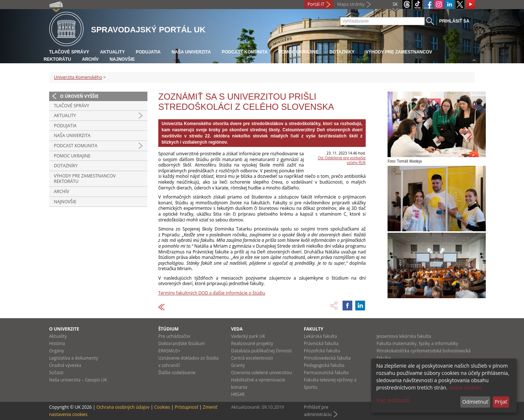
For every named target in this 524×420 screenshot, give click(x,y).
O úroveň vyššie (79, 96)
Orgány (57, 351)
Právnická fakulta (321, 343)
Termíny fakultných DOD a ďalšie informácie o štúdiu (212, 293)
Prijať (501, 402)
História (57, 343)
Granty (238, 365)
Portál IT (316, 4)
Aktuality (112, 52)
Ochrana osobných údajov (123, 407)
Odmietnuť (475, 402)
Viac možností (393, 400)
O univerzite (64, 329)
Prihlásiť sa (454, 21)
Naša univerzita (191, 52)
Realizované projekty (252, 343)
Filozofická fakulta (322, 351)
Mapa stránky (351, 4)
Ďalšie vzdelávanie (177, 373)
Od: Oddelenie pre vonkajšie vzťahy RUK (342, 160)
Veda (237, 329)
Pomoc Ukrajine (298, 52)
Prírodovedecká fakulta (327, 358)
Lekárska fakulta (320, 336)
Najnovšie (122, 59)
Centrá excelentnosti (252, 358)
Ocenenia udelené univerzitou (261, 373)
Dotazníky (342, 52)
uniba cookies (465, 387)
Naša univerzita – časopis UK (78, 380)
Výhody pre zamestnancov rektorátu (85, 179)
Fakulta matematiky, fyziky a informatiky (417, 343)
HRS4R (238, 394)
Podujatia (148, 52)
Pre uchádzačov (174, 336)
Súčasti (56, 373)
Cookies (162, 407)
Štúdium (168, 329)
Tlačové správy (69, 52)
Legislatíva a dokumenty (74, 358)
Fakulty (313, 329)
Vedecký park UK (248, 336)
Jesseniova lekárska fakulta (404, 336)
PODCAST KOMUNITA (245, 52)
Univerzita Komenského (78, 77)
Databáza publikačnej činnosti (261, 351)
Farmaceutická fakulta (326, 373)
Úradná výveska (65, 365)
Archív (90, 59)
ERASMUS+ (169, 351)
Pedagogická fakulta (324, 365)
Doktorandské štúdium (182, 343)
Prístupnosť (186, 407)
